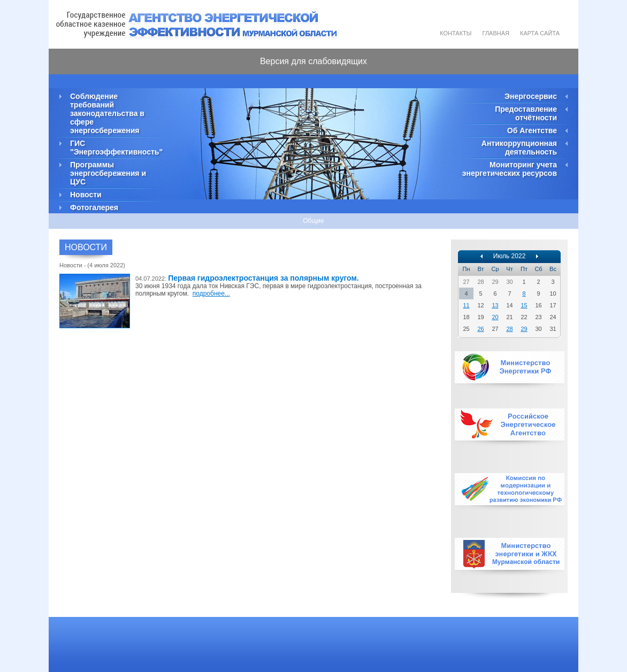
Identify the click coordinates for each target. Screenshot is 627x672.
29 (524, 329)
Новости (86, 195)
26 (480, 329)
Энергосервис (531, 96)
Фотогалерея (94, 207)
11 (466, 305)
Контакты (456, 33)
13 (495, 305)
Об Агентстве (532, 130)
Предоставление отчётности (526, 113)
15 (524, 305)
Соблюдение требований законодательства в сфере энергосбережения (107, 113)
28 (509, 329)
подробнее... (211, 293)
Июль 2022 (510, 256)
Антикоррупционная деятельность (519, 148)
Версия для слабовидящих (313, 61)
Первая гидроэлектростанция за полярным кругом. (263, 278)
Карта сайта (540, 33)
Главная (496, 33)
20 (495, 317)
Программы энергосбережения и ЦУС (108, 173)
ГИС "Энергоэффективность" (116, 148)
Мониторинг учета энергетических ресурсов (510, 169)
